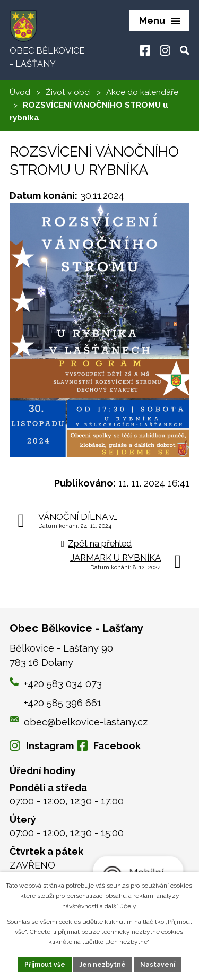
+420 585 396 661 (63, 703)
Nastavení (158, 965)
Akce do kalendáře (142, 92)
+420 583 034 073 (63, 684)
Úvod (20, 92)
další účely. (121, 906)
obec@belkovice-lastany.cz (79, 722)
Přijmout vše (45, 965)
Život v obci (68, 92)
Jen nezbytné (103, 965)
